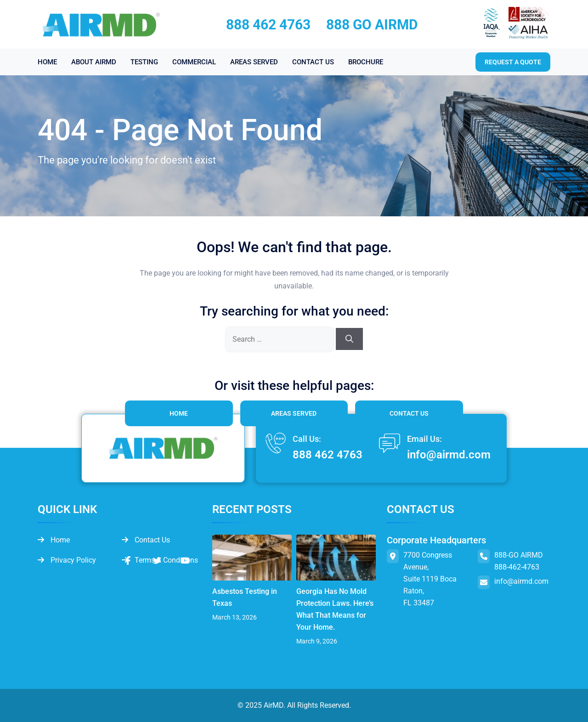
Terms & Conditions (160, 560)
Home (179, 413)
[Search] (349, 339)
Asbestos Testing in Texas (245, 597)
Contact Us (409, 413)
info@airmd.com (449, 455)
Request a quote (513, 62)
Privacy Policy (67, 560)
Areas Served (294, 413)
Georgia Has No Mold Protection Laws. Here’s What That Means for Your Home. (335, 609)
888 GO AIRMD (372, 25)
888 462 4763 (268, 25)
